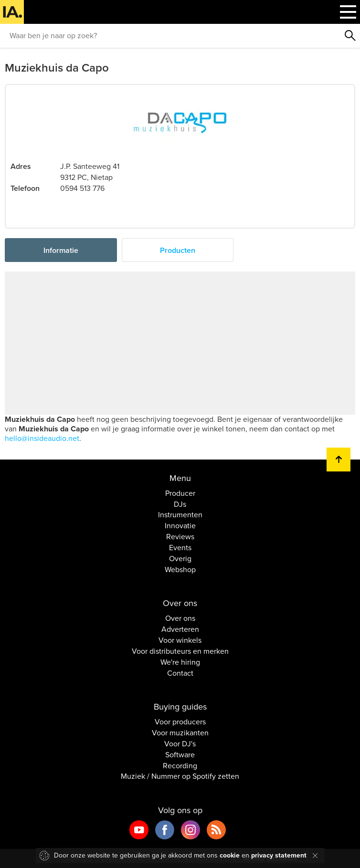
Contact (180, 673)
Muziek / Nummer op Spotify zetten (180, 776)
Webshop (180, 570)
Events (180, 548)
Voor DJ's (180, 744)
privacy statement (279, 855)
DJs (180, 504)
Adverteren (180, 629)
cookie (230, 855)
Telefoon (25, 188)
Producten (178, 251)
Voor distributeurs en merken (180, 651)
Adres (21, 167)
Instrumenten (180, 515)
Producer (180, 493)
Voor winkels (180, 640)
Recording (180, 766)
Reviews (180, 537)
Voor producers (180, 722)
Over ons (180, 618)
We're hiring (180, 662)
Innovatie (180, 526)
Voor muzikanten (180, 733)
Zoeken (350, 36)
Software (180, 755)
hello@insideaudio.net (42, 439)
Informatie (61, 251)
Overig (180, 559)
